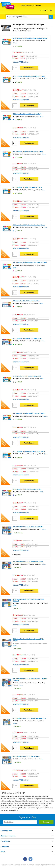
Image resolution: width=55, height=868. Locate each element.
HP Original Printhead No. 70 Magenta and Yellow (28, 562)
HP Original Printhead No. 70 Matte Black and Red (28, 527)
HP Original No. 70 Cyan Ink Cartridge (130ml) (27, 114)
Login (23, 5)
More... (15, 43)
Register (28, 5)
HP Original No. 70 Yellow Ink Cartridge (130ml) (27, 187)
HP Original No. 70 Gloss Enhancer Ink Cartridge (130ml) (30, 38)
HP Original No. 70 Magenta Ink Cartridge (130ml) (28, 151)
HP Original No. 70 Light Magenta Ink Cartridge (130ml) (30, 263)
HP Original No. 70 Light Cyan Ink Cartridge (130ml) (29, 225)
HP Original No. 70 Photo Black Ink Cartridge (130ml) (29, 76)
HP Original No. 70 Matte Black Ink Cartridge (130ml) (29, 451)
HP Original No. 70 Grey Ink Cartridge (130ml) (27, 376)
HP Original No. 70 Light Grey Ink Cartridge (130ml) (29, 414)
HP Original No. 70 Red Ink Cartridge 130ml (26, 301)
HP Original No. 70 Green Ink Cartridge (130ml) (27, 338)
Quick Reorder (36, 5)
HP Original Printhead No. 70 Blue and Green (26, 756)
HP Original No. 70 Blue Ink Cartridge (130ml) (27, 489)
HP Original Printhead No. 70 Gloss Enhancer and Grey (29, 718)
